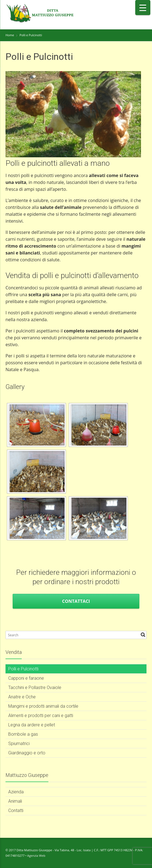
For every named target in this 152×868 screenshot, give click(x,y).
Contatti (16, 810)
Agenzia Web (36, 856)
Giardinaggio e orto (27, 753)
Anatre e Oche (22, 697)
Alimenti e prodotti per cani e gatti (41, 716)
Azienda (16, 792)
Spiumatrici (19, 744)
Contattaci (76, 601)
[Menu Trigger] (143, 8)
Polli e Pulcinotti (23, 669)
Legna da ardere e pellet (32, 725)
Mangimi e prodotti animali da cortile (43, 706)
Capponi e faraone (26, 678)
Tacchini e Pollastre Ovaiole (35, 688)
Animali (15, 801)
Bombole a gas (23, 734)
